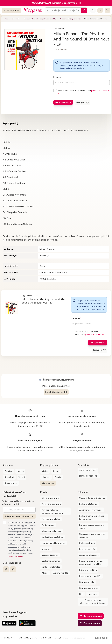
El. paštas (58, 77)
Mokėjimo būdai (87, 543)
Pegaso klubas (92, 623)
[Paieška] (84, 10)
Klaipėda (46, 477)
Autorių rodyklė (61, 573)
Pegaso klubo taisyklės (90, 576)
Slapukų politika (87, 582)
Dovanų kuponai (93, 616)
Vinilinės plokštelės (13, 19)
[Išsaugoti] (83, 102)
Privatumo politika (88, 570)
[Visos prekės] (11, 10)
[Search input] (63, 10)
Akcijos (45, 573)
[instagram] (13, 569)
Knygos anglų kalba (51, 519)
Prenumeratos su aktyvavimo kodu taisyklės (93, 602)
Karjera (20, 471)
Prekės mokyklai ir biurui (53, 543)
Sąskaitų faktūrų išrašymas (92, 498)
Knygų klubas (11, 483)
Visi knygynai (48, 483)
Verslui (22, 477)
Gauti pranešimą (63, 102)
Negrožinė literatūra (51, 504)
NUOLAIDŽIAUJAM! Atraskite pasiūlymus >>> (56, 3)
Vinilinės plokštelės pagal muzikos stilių (40, 19)
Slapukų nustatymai (89, 588)
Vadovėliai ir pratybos (52, 537)
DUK (81, 594)
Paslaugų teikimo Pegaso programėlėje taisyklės (91, 563)
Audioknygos (48, 525)
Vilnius (45, 471)
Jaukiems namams (51, 561)
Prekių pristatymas (88, 504)
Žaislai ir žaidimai (50, 555)
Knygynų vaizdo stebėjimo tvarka (92, 526)
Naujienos (93, 594)
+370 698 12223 (88, 470)
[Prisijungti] (100, 10)
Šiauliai (58, 477)
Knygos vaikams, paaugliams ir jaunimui (53, 511)
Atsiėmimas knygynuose (91, 510)
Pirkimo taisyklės (87, 549)
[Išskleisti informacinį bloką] (93, 10)
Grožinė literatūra (50, 498)
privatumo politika (100, 90)
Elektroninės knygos (52, 531)
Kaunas (56, 471)
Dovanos (46, 549)
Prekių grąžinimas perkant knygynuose (92, 517)
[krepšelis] (107, 10)
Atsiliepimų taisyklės (89, 555)
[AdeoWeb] (102, 638)
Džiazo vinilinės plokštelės (70, 19)
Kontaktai (9, 477)
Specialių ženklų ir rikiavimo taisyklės (92, 535)
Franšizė (9, 471)
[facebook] (6, 569)
